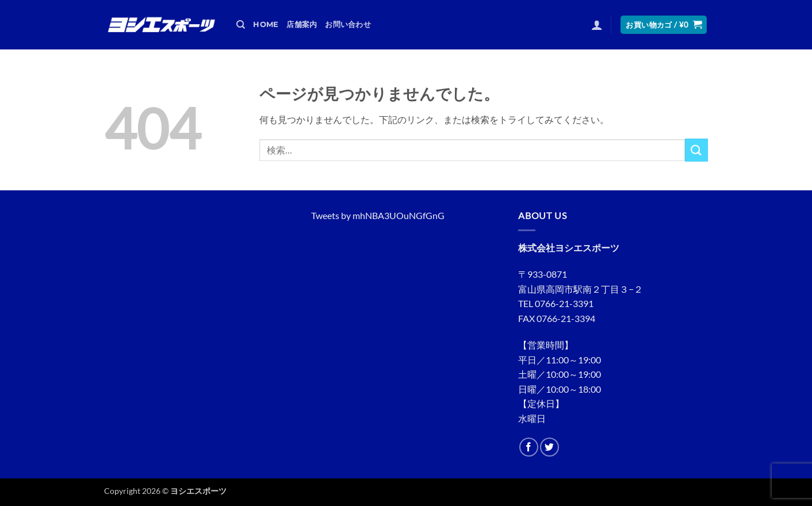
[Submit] (696, 150)
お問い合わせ (348, 24)
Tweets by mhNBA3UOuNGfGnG (378, 215)
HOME (266, 24)
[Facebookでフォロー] (529, 447)
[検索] (241, 25)
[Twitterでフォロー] (549, 447)
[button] (597, 25)
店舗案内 (302, 24)
